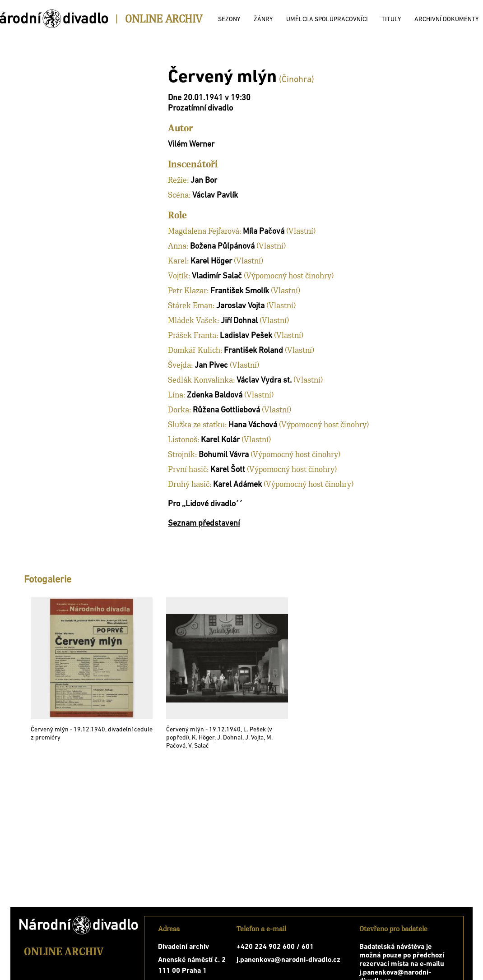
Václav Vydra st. (264, 381)
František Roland (253, 351)
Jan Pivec (211, 366)
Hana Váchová (253, 425)
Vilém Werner (191, 145)
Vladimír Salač (217, 276)
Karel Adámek (237, 485)
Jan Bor (204, 181)
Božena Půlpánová (222, 247)
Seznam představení (204, 524)
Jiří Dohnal (239, 321)
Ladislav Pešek (246, 336)
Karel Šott (228, 470)
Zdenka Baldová (215, 395)
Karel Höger (211, 261)
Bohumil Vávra (224, 455)
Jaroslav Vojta (240, 306)
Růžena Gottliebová (226, 410)
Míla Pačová (264, 232)
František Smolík (240, 291)
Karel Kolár (220, 440)
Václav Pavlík (215, 196)
